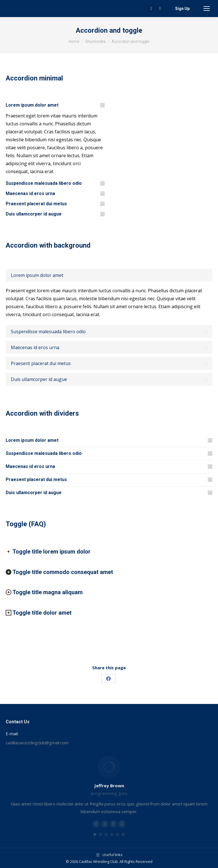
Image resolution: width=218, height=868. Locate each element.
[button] (95, 834)
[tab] (55, 105)
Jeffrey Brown (109, 786)
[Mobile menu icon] (207, 9)
